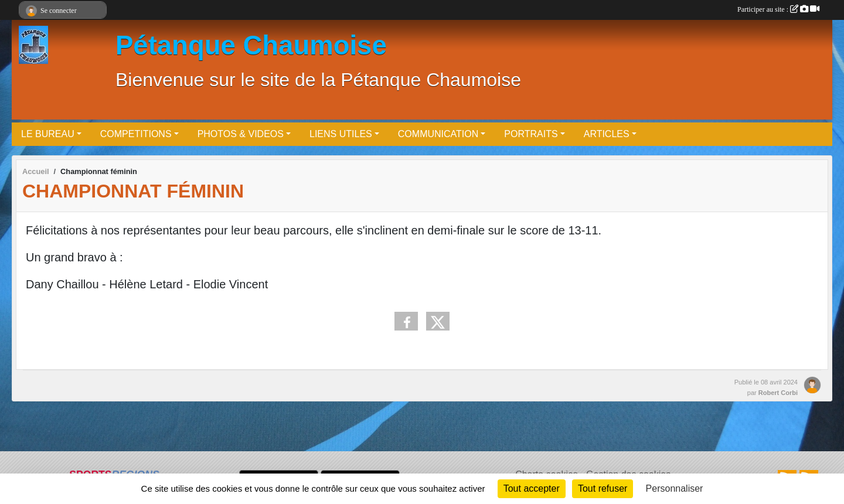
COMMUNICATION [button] (438, 134)
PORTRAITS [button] (531, 134)
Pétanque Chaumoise (251, 45)
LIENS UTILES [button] (341, 134)
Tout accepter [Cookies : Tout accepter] (532, 488)
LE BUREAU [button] (48, 134)
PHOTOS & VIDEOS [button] (241, 134)
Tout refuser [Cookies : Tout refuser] (603, 488)
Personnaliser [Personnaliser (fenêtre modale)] (675, 488)
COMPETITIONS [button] (136, 134)
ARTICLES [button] (607, 134)
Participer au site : (778, 9)
